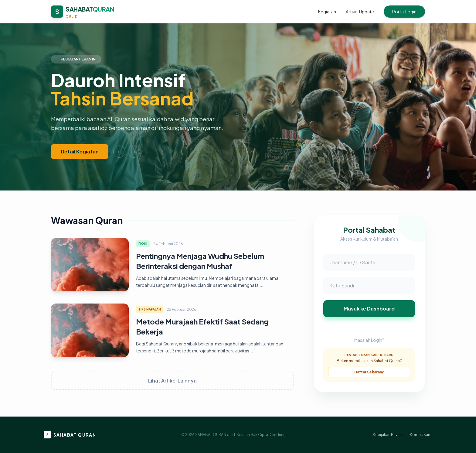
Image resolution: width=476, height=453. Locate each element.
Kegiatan (327, 12)
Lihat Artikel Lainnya (172, 381)
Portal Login (404, 12)
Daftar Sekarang (369, 372)
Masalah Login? (369, 340)
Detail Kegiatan (80, 151)
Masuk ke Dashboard (369, 309)
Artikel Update (360, 12)
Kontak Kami (421, 435)
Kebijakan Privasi (388, 435)
